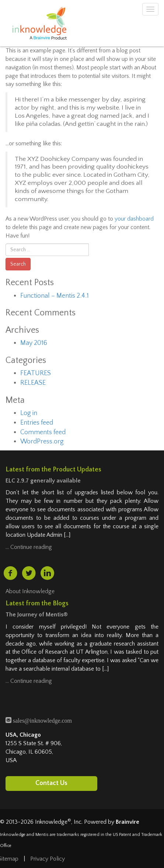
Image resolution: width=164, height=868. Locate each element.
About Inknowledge (30, 591)
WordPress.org (42, 442)
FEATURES (36, 373)
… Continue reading (29, 547)
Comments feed (43, 432)
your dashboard (134, 219)
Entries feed (37, 423)
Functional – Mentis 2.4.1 (55, 296)
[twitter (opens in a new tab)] (29, 573)
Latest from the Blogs (37, 604)
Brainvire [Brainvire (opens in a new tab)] (128, 822)
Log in (29, 413)
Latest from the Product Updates (53, 470)
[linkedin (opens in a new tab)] (47, 573)
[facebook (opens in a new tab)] (10, 573)
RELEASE (33, 383)
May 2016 (34, 343)
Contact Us (51, 783)
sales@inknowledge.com (42, 720)
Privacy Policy (48, 859)
